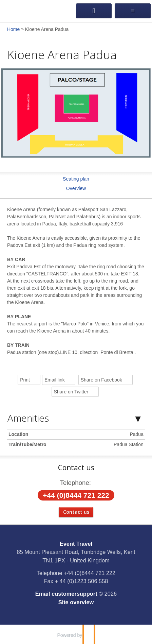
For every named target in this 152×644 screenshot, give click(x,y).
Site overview (76, 602)
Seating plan (76, 179)
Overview (76, 188)
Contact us (76, 512)
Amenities (28, 418)
